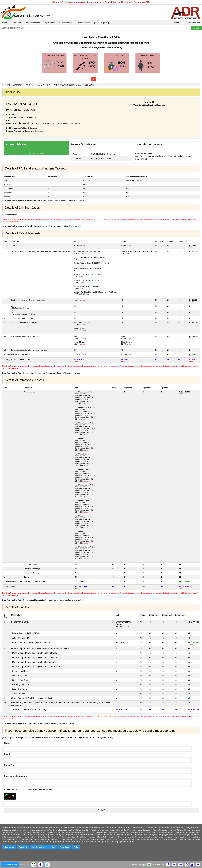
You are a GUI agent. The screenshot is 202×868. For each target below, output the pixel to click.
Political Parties (66, 23)
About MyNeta (194, 23)
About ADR (179, 23)
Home (5, 23)
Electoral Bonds (83, 23)
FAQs (76, 847)
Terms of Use (64, 847)
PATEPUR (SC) (44, 85)
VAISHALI (30, 85)
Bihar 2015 (18, 85)
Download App (139, 864)
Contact (52, 847)
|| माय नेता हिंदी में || (101, 23)
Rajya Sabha (49, 23)
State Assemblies (32, 23)
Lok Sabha (16, 23)
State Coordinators (38, 847)
